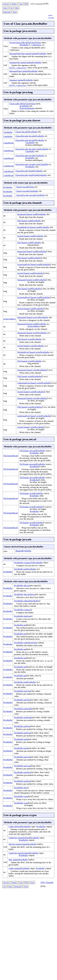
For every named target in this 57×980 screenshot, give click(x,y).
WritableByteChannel (26, 352)
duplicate (27, 616)
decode (25, 132)
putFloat (27, 726)
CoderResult (8, 143)
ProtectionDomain (27, 108)
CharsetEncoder (22, 156)
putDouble (28, 709)
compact (27, 610)
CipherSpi (13, 838)
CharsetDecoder (22, 136)
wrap (31, 493)
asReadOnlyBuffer (31, 601)
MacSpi (12, 844)
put (25, 569)
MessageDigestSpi (17, 54)
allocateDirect (29, 594)
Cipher (11, 827)
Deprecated (7, 12)
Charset (18, 132)
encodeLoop (34, 164)
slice (25, 788)
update (25, 71)
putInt (26, 739)
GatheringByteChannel (27, 383)
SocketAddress (9, 319)
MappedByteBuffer (23, 551)
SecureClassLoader (17, 43)
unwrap (32, 451)
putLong (27, 757)
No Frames (51, 18)
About (15, 12)
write (35, 333)
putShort (27, 772)
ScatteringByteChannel (27, 264)
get (25, 625)
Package (14, 4)
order (26, 643)
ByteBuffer (24, 45)
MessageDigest (16, 71)
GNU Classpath (37, 4)
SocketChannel (23, 236)
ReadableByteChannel (26, 227)
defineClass (30, 43)
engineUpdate (31, 54)
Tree (11, 8)
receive (36, 317)
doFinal (18, 827)
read (34, 214)
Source (5, 8)
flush (31, 171)
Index (17, 8)
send (34, 324)
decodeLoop (34, 149)
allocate (27, 586)
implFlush (33, 175)
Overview (6, 4)
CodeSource (36, 45)
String (38, 43)
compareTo (28, 563)
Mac (10, 860)
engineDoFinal (23, 838)
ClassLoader (14, 104)
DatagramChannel (25, 214)
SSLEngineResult (11, 456)
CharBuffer (8, 132)
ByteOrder (33, 643)
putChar (27, 691)
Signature (13, 80)
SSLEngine (24, 451)
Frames (50, 15)
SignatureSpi (15, 62)
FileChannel (22, 221)
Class (21, 4)
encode (32, 156)
